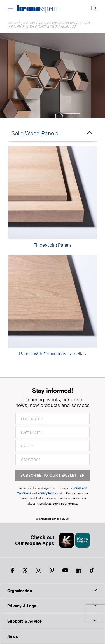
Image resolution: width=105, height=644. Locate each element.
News (13, 636)
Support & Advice (53, 621)
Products (28, 23)
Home (13, 23)
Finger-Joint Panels (53, 245)
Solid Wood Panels (76, 23)
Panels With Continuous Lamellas (44, 27)
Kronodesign (48, 23)
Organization (53, 591)
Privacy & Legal (53, 606)
